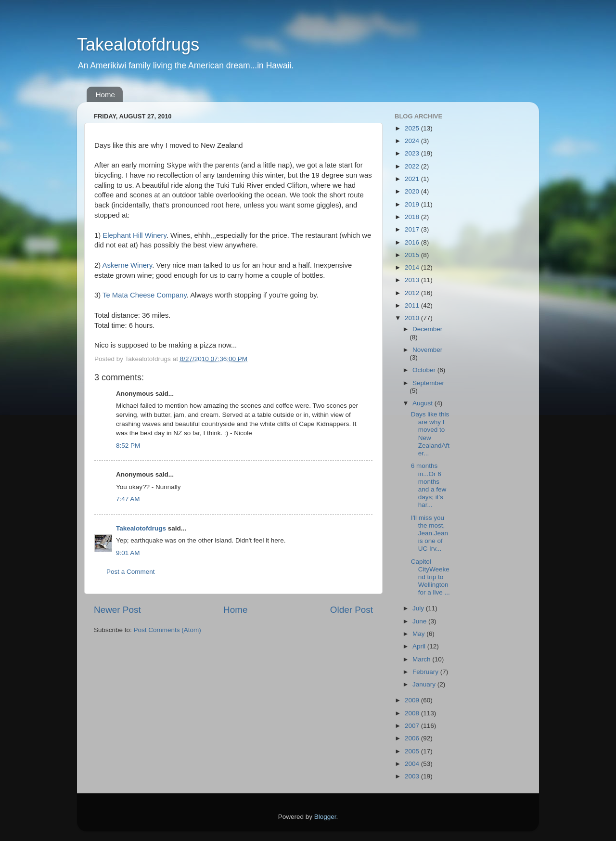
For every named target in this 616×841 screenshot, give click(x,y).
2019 (413, 204)
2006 (413, 738)
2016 (413, 242)
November (427, 350)
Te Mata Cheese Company (145, 295)
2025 (413, 128)
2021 (413, 179)
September (428, 383)
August (423, 403)
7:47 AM (128, 499)
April (420, 646)
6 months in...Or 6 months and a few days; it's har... (429, 485)
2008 (413, 713)
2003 (413, 776)
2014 (413, 267)
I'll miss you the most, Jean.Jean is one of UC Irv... (430, 533)
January (425, 684)
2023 (413, 153)
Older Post (352, 610)
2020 (413, 191)
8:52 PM (128, 446)
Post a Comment (131, 572)
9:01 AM (128, 553)
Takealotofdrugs (138, 45)
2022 (413, 166)
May (419, 634)
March (422, 659)
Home (105, 95)
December (427, 329)
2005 (413, 751)
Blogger (325, 817)
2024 (413, 141)
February (426, 672)
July (419, 608)
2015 (413, 255)
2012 (413, 293)
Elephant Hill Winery (135, 235)
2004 (413, 764)
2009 (413, 700)
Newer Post (117, 610)
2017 (413, 229)
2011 (413, 305)
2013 (413, 280)
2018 (413, 217)
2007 (413, 726)
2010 (413, 318)
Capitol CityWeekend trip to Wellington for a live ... (430, 577)
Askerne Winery (128, 265)
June (420, 621)
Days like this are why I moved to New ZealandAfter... (430, 434)
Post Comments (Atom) (167, 630)
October (425, 370)
